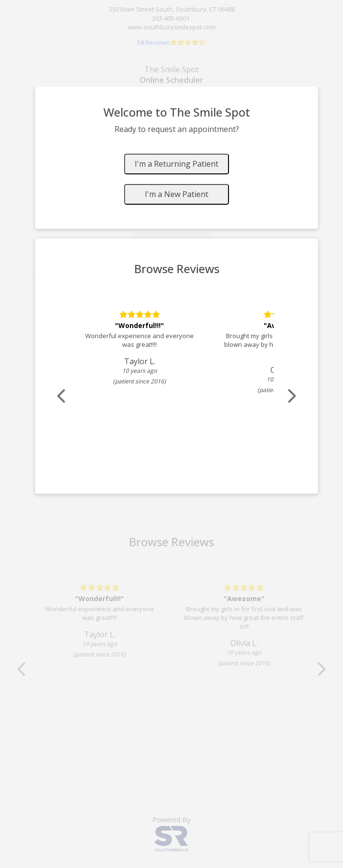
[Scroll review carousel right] (291, 396)
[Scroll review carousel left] (62, 396)
